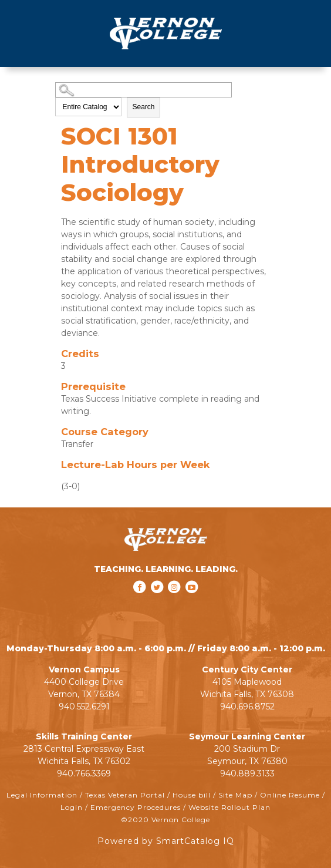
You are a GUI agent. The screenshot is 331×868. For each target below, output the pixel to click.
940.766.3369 (84, 773)
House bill (192, 795)
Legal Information (42, 795)
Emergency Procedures (136, 807)
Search (143, 107)
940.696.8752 (247, 706)
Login (72, 807)
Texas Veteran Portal (125, 795)
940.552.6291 (84, 706)
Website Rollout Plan (229, 807)
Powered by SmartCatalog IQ (166, 841)
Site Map (235, 795)
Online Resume (290, 795)
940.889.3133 (247, 773)
